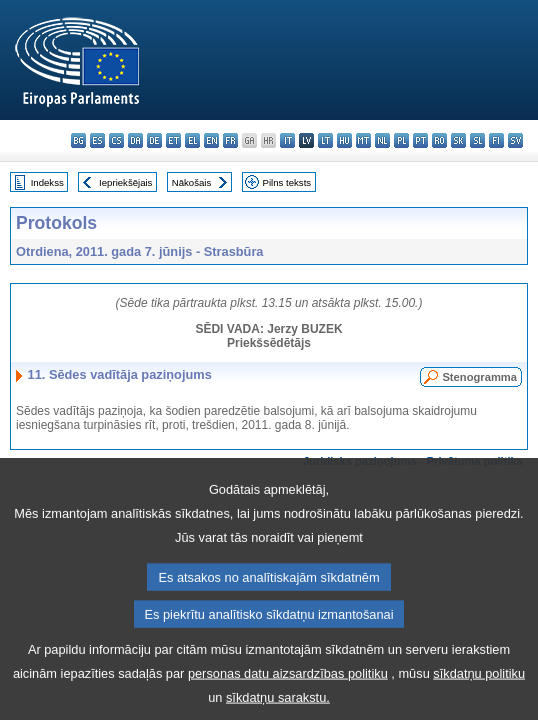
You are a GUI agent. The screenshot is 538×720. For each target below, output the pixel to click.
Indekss (47, 182)
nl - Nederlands (382, 140)
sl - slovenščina (477, 140)
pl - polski (401, 140)
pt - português (420, 140)
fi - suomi (496, 140)
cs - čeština (116, 140)
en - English (211, 140)
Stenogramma (479, 377)
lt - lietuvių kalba (325, 140)
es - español (97, 140)
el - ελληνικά (192, 140)
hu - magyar (344, 140)
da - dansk (135, 140)
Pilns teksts (287, 182)
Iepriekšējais (125, 182)
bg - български (78, 140)
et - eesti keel (173, 140)
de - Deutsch (154, 140)
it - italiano (287, 140)
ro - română (439, 140)
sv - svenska (515, 140)
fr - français (230, 140)
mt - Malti (363, 140)
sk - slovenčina (458, 140)
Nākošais (191, 182)
